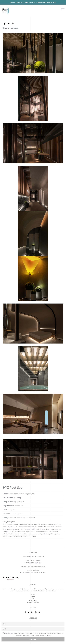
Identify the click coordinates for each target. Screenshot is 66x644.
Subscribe (33, 639)
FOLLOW (33, 607)
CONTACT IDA (33, 552)
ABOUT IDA (33, 584)
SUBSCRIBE (33, 618)
